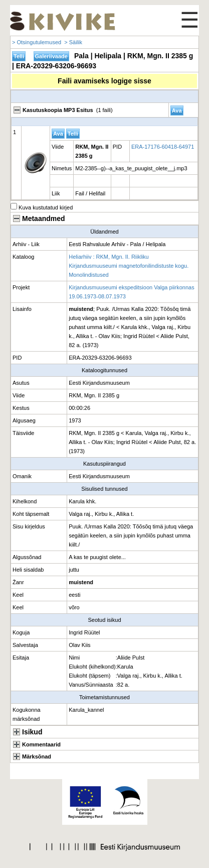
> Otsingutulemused (37, 42)
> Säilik (73, 42)
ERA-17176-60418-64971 (163, 147)
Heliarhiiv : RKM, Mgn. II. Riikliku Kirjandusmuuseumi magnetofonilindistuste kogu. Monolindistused (129, 266)
